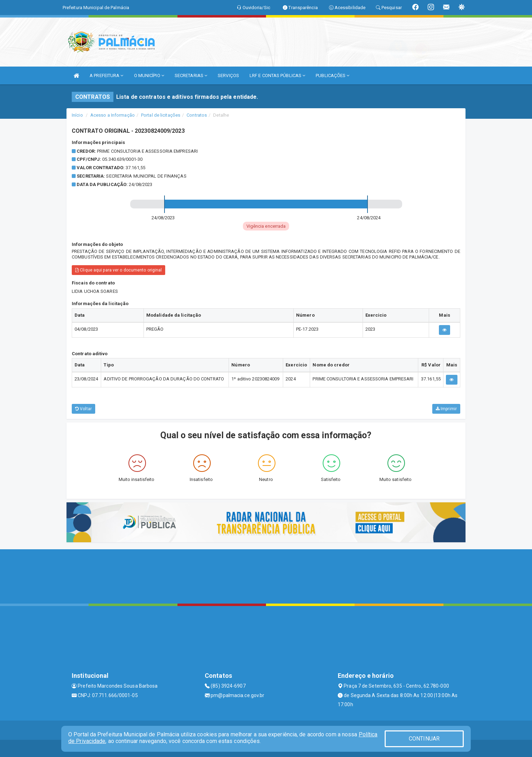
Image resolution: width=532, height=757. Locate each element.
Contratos (197, 115)
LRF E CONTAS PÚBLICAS (277, 75)
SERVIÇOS (228, 75)
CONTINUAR (424, 739)
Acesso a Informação (113, 115)
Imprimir (446, 409)
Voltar (83, 409)
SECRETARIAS (191, 75)
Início (77, 115)
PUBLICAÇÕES (332, 75)
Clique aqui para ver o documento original (118, 270)
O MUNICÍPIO (149, 75)
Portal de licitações (161, 115)
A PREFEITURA (106, 75)
